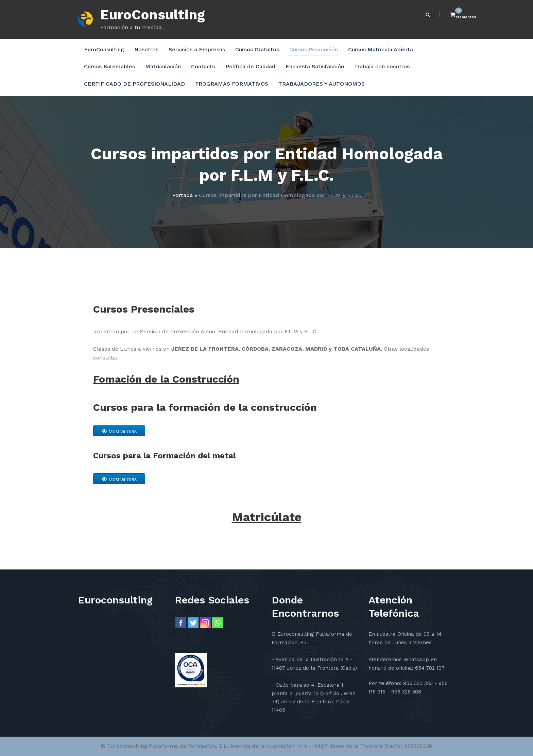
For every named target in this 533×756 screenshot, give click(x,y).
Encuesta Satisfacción (315, 66)
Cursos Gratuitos (257, 49)
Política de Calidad (251, 66)
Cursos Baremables (109, 66)
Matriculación (163, 66)
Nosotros (146, 49)
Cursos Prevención (314, 49)
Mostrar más (123, 431)
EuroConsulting (153, 15)
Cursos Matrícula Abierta (381, 49)
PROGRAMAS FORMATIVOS (232, 84)
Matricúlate (267, 517)
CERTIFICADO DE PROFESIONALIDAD (134, 84)
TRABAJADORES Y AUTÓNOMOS (322, 84)
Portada (182, 195)
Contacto (203, 66)
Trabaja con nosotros (382, 66)
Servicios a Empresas (197, 49)
